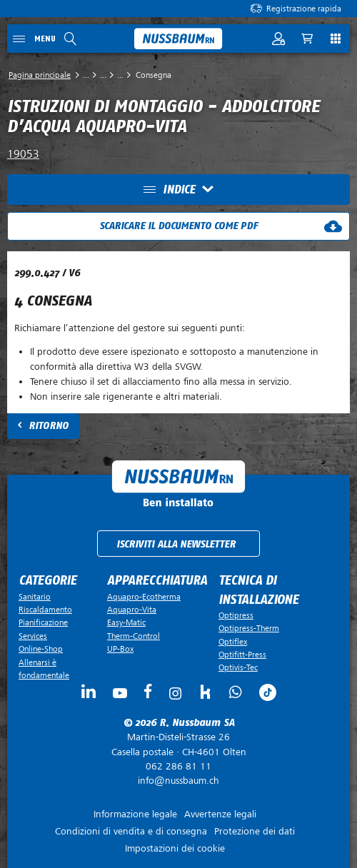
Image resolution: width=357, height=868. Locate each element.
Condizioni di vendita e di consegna (131, 831)
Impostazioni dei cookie (175, 848)
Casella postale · (178, 745)
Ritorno (49, 426)
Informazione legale (135, 814)
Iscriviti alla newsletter (176, 544)
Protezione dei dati (255, 831)
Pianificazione (43, 622)
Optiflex (233, 642)
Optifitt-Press (242, 655)
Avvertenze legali (220, 814)
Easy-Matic (126, 622)
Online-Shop (41, 649)
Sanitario (35, 597)
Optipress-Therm (249, 628)
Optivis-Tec (238, 667)
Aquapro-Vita (132, 610)
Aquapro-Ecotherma (144, 597)
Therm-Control (134, 636)
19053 (23, 154)
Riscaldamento (45, 610)
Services (33, 636)
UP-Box (120, 649)
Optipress (236, 615)
